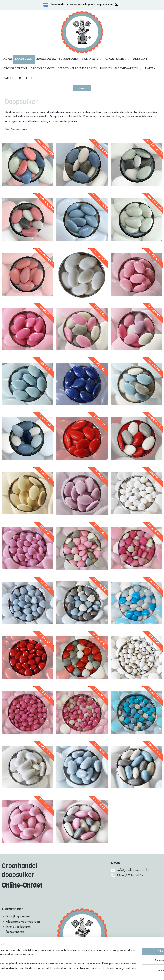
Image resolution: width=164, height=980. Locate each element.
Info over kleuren (18, 927)
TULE (29, 79)
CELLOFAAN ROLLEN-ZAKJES (77, 69)
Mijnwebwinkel (121, 973)
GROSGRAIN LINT (15, 69)
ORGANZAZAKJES (43, 69)
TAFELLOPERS (13, 79)
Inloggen (82, 88)
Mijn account (108, 5)
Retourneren (15, 932)
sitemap (70, 973)
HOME (8, 59)
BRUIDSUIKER (46, 59)
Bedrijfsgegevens (18, 917)
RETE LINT (140, 59)
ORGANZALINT (118, 59)
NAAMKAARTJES (128, 69)
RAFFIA (150, 69)
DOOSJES (106, 69)
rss (77, 973)
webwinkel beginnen (90, 973)
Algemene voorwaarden (23, 922)
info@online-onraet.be (134, 870)
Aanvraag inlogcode (83, 5)
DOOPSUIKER (24, 59)
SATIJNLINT (92, 59)
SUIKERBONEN (69, 59)
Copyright (13, 937)
